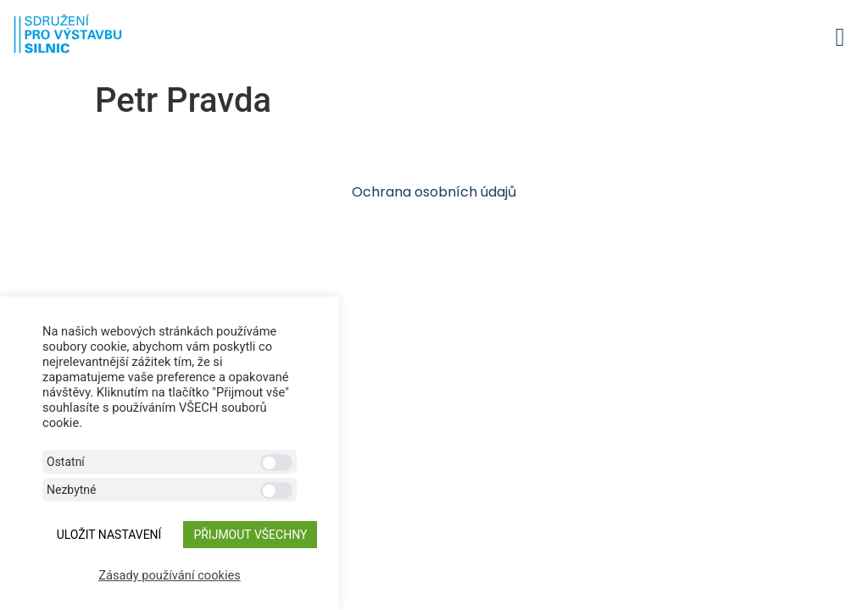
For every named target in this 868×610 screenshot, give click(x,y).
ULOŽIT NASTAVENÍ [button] (109, 535)
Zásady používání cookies (170, 575)
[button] (840, 37)
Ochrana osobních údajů (434, 192)
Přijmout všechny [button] (250, 535)
